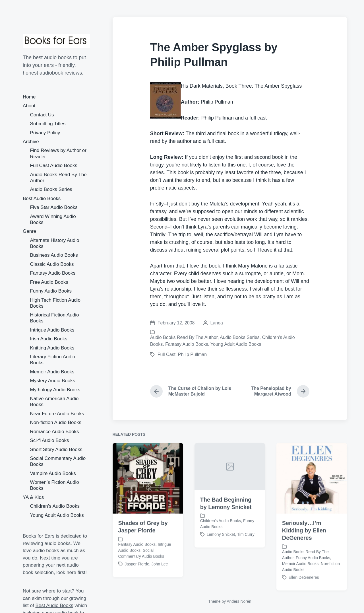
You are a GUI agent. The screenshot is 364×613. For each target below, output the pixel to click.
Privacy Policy (45, 133)
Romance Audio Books (55, 432)
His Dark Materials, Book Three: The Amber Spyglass (241, 86)
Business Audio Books (54, 255)
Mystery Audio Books (53, 381)
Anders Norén (239, 601)
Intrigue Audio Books (52, 330)
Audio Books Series (51, 189)
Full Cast (167, 354)
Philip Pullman (217, 102)
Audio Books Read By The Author (184, 337)
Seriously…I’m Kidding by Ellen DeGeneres (304, 547)
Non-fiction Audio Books (56, 422)
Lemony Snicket (221, 551)
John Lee (160, 581)
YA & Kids (33, 497)
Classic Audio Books (52, 264)
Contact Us (42, 115)
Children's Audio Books (221, 537)
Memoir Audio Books (52, 372)
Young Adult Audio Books (57, 515)
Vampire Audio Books (53, 473)
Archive (31, 142)
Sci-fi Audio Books (50, 440)
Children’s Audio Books (55, 506)
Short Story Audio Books (56, 450)
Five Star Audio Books (54, 207)
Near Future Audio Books (57, 414)
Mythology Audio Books (55, 390)
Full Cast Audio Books (54, 165)
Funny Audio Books (51, 291)
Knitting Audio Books (52, 348)
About (29, 106)
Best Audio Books (42, 198)
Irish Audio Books (49, 339)
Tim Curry (246, 551)
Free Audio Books (49, 282)
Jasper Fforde (137, 581)
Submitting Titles (48, 124)
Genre (29, 231)
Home (29, 97)
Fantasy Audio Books (53, 273)
